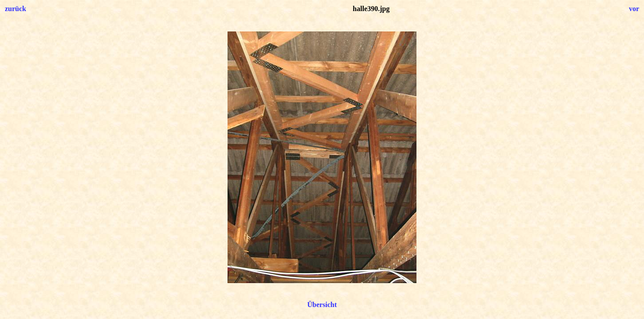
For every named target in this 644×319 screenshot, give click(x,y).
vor (634, 9)
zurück (16, 9)
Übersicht (322, 305)
